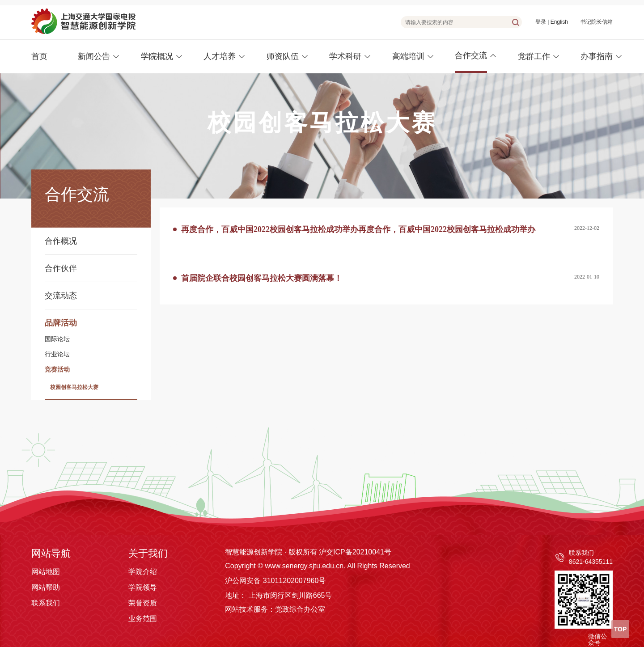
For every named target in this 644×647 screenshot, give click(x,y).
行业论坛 (57, 355)
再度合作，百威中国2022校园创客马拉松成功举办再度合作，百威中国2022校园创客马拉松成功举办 (358, 229)
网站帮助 (46, 587)
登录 (541, 22)
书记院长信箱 (597, 22)
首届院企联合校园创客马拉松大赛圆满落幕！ (262, 278)
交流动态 (61, 296)
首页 (39, 56)
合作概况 (61, 241)
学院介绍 (143, 572)
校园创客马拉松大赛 (74, 387)
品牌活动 (61, 323)
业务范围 (143, 619)
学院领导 (143, 587)
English (559, 22)
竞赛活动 (57, 370)
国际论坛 (57, 339)
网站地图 (46, 572)
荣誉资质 (143, 603)
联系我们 (46, 603)
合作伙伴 (61, 268)
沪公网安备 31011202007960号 (275, 581)
